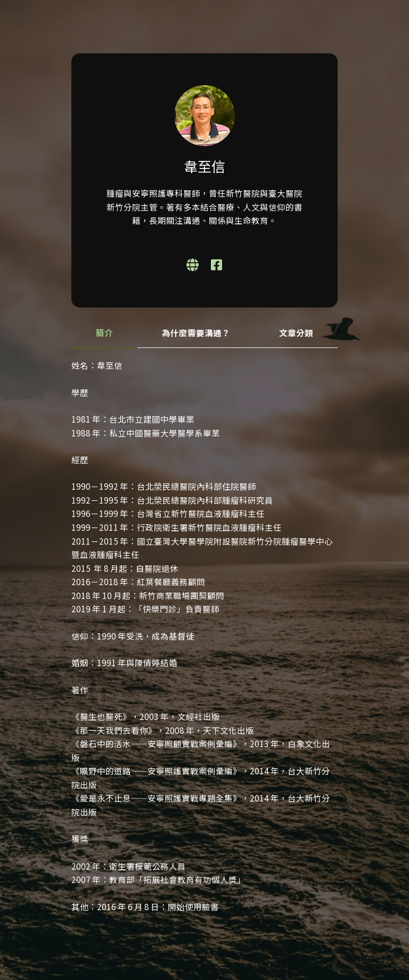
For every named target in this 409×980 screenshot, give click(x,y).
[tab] (104, 333)
